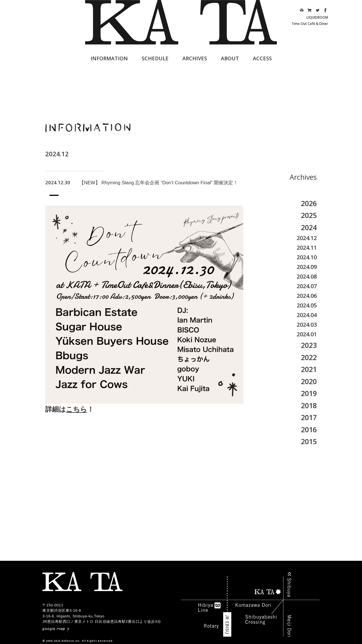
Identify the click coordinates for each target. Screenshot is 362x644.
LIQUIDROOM (317, 17)
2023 (309, 345)
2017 (309, 417)
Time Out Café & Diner (310, 24)
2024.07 (307, 286)
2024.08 (307, 276)
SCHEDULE (155, 58)
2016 (309, 429)
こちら (77, 409)
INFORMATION (109, 58)
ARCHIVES (195, 58)
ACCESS (262, 58)
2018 (309, 405)
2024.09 (307, 267)
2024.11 (307, 248)
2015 (309, 441)
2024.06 (307, 296)
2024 (309, 227)
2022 (309, 357)
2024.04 (307, 315)
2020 (309, 381)
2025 (309, 215)
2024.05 (307, 305)
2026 (309, 203)
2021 (309, 369)
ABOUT (230, 58)
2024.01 (307, 334)
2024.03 (307, 325)
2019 (309, 393)
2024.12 (307, 238)
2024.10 (307, 257)
